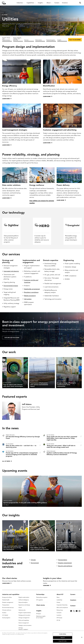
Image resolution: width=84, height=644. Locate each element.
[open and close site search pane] (80, 3)
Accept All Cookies (63, 641)
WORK (5, 15)
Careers (74, 594)
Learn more (7, 583)
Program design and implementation (6, 39)
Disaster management (65, 563)
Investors (74, 600)
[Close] (82, 637)
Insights (59, 40)
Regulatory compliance (31, 292)
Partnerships (41, 594)
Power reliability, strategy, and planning (17, 39)
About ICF (61, 594)
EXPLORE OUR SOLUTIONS (12, 338)
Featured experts (51, 40)
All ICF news (7, 461)
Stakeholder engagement (32, 289)
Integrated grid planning (11, 271)
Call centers (28, 299)
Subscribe (47, 585)
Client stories (39, 40)
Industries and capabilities (12, 594)
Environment (35, 563)
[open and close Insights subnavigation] (41, 3)
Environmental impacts (11, 286)
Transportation (63, 560)
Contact (74, 606)
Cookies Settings (63, 634)
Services (26, 40)
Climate (33, 560)
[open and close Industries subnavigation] (21, 3)
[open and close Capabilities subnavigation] (31, 3)
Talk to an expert (75, 40)
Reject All (63, 638)
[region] (42, 637)
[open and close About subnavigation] (49, 3)
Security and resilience (65, 566)
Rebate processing (30, 296)
